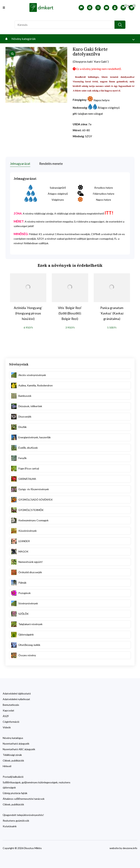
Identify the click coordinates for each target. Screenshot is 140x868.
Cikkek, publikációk (13, 761)
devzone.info (130, 848)
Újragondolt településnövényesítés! (23, 815)
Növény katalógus (13, 738)
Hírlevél (7, 766)
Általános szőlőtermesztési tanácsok (24, 799)
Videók (7, 728)
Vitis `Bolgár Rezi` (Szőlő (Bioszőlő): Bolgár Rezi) (70, 313)
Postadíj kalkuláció (13, 777)
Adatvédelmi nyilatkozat (16, 699)
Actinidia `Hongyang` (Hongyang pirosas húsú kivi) (28, 313)
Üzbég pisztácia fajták (15, 793)
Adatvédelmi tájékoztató (17, 694)
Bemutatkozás (11, 705)
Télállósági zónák (12, 755)
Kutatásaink (10, 826)
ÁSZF (6, 716)
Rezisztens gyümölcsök (16, 821)
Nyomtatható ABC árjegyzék (19, 749)
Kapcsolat (8, 711)
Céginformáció (11, 722)
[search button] (120, 25)
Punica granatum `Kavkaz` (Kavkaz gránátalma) (112, 313)
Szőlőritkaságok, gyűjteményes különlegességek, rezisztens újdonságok (37, 785)
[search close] (129, 6)
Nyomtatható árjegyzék (16, 744)
